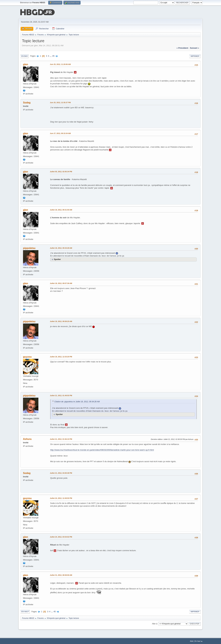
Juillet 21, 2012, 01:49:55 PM (61, 395)
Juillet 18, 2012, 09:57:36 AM (61, 283)
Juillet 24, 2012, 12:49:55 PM (61, 498)
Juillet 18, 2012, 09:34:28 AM (61, 248)
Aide (192, 641)
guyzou (27, 356)
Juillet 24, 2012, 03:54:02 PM (61, 537)
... (51, 56)
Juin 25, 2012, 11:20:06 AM (60, 64)
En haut (25, 611)
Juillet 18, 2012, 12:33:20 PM (61, 356)
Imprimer (195, 56)
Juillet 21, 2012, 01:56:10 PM (61, 439)
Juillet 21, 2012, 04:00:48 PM (61, 473)
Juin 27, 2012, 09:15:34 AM (60, 133)
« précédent (182, 48)
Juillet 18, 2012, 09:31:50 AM (61, 209)
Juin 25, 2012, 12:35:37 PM (60, 102)
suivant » (195, 48)
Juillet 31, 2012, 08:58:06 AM (61, 575)
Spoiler (57, 259)
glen (26, 64)
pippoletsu (29, 248)
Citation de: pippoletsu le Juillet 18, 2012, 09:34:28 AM (77, 401)
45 (53, 56)
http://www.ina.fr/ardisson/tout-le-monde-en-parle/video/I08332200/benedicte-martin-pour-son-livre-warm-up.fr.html (102, 450)
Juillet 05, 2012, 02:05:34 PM (61, 171)
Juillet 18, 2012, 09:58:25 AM (61, 321)
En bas (24, 56)
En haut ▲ (199, 641)
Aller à (155, 623)
